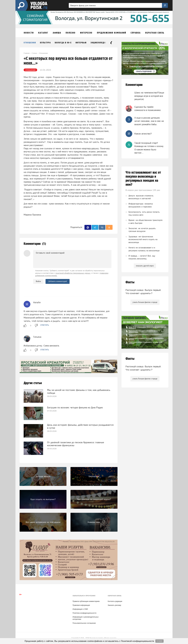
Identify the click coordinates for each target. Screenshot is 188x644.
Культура (45, 43)
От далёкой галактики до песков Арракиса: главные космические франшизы (76, 444)
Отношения (30, 43)
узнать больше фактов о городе (145, 302)
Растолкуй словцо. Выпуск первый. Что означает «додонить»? (143, 292)
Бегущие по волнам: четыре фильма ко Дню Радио (75, 407)
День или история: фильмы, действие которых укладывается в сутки (80, 426)
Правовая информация (81, 605)
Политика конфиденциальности (84, 613)
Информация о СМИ (80, 609)
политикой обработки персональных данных (73, 273)
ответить (45, 325)
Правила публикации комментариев (86, 601)
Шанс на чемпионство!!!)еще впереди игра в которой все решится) (149, 96)
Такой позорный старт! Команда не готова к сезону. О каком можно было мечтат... (149, 148)
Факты (130, 282)
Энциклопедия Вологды (104, 43)
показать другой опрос (145, 266)
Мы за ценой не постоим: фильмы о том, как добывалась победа (79, 391)
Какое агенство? (143, 134)
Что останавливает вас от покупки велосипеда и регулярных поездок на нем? (143, 179)
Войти (38, 281)
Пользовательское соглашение (84, 623)
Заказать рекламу (114, 605)
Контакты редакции (115, 601)
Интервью (81, 43)
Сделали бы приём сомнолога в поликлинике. (148, 108)
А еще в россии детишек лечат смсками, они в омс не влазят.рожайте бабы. (149, 121)
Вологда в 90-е (63, 43)
